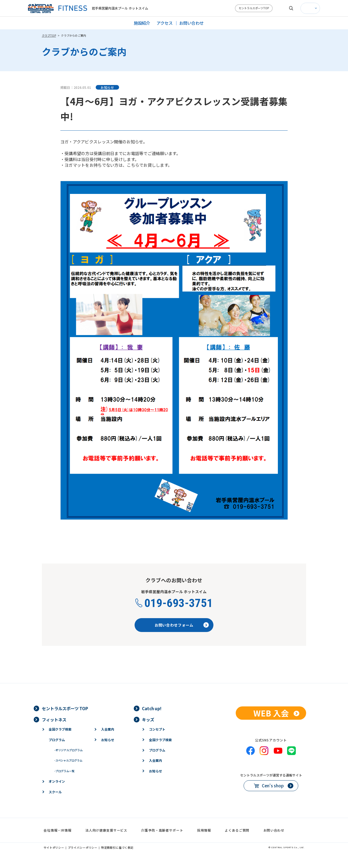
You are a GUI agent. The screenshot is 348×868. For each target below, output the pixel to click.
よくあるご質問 (237, 830)
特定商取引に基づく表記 (117, 847)
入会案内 (108, 729)
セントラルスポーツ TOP (65, 708)
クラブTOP (49, 35)
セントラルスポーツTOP (254, 8)
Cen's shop (273, 785)
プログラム (57, 740)
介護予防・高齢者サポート (162, 830)
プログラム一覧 (64, 771)
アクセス (165, 23)
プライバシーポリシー (83, 847)
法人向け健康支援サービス (106, 830)
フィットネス (54, 719)
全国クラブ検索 (60, 729)
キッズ (148, 719)
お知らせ (108, 740)
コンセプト (157, 729)
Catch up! (152, 708)
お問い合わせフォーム (174, 625)
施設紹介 (142, 23)
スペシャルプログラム (68, 760)
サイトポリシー (54, 847)
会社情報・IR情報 (58, 830)
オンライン (57, 781)
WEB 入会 (271, 713)
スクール (55, 792)
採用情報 (204, 830)
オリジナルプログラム (69, 750)
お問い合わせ (191, 23)
